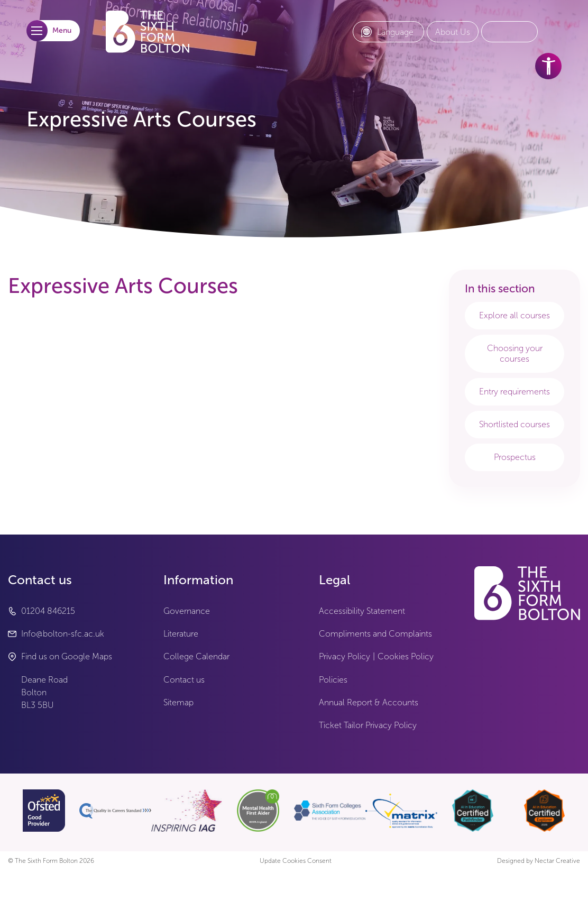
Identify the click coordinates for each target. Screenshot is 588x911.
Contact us (184, 680)
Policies (333, 680)
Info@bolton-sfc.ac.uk (63, 634)
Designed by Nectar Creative (539, 861)
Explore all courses (514, 315)
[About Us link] (453, 32)
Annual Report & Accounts (369, 702)
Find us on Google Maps (67, 656)
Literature (181, 634)
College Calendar (196, 656)
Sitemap (178, 702)
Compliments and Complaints (375, 634)
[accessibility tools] (548, 66)
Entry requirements (514, 392)
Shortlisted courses (514, 424)
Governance (187, 611)
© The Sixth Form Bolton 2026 (51, 861)
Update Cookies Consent (296, 861)
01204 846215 (48, 611)
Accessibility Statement (362, 611)
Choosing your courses (515, 353)
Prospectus (515, 457)
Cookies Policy (406, 656)
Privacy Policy (344, 656)
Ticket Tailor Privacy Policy (368, 725)
